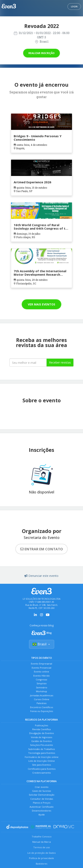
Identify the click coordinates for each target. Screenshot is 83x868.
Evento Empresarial (41, 664)
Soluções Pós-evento (41, 745)
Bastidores (41, 864)
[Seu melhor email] (28, 363)
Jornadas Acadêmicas (42, 695)
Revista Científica (41, 729)
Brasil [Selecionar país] (42, 644)
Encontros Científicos (41, 707)
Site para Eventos (41, 765)
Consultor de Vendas (42, 799)
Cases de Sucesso (42, 791)
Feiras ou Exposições (42, 711)
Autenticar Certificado (42, 807)
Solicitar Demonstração (42, 795)
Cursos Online (42, 699)
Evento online (41, 672)
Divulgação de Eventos (41, 733)
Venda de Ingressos (41, 737)
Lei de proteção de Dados (41, 853)
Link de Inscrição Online (42, 761)
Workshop (41, 691)
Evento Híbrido (41, 676)
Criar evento (42, 787)
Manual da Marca (42, 842)
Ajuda (41, 814)
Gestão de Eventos (41, 741)
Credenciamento (42, 773)
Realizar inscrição (41, 53)
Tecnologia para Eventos (42, 753)
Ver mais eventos (41, 304)
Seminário (42, 687)
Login (74, 7)
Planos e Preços (42, 803)
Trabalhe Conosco (42, 836)
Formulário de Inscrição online (42, 757)
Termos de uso (42, 847)
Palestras (41, 703)
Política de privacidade (41, 858)
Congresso (41, 679)
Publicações (41, 725)
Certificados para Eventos (42, 769)
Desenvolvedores (41, 811)
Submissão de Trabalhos (41, 749)
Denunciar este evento (41, 576)
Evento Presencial (41, 668)
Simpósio (42, 683)
